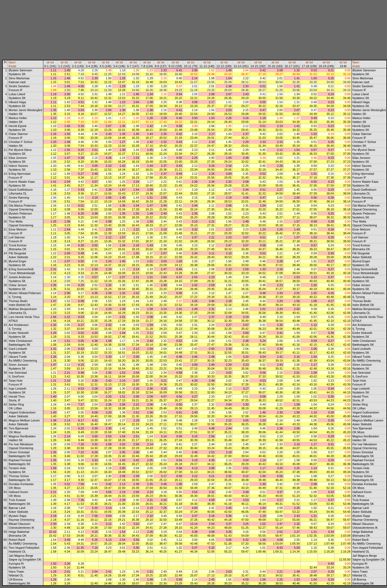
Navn (12, 62)
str (48, 62)
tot (52, 62)
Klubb (12, 66)
